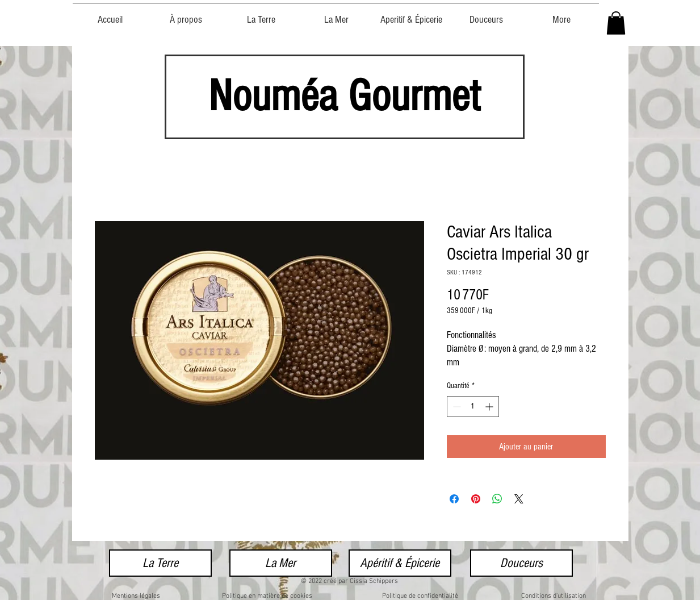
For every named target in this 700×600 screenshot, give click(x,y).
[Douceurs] (521, 563)
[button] (616, 23)
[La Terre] (160, 563)
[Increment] (490, 407)
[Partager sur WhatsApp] (497, 499)
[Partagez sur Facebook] (454, 499)
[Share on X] (519, 499)
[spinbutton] (473, 407)
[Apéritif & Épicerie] (400, 563)
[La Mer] (281, 563)
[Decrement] (456, 407)
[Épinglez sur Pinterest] (476, 499)
